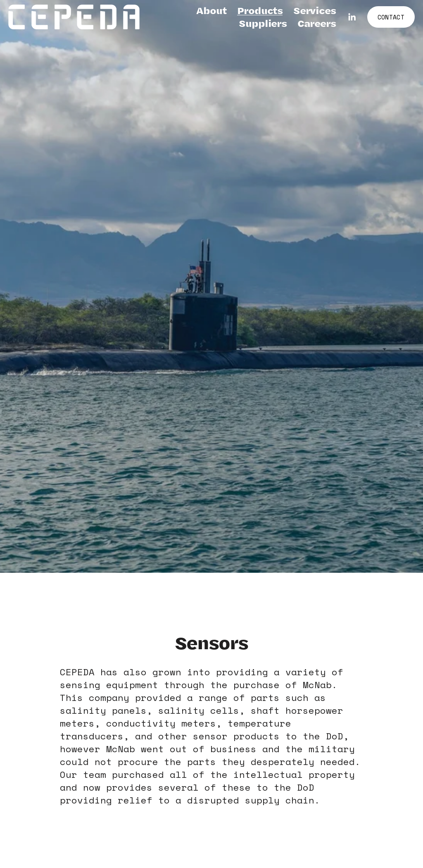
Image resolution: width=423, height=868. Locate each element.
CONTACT (391, 17)
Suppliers (263, 23)
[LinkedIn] (352, 17)
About (211, 11)
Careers (317, 23)
